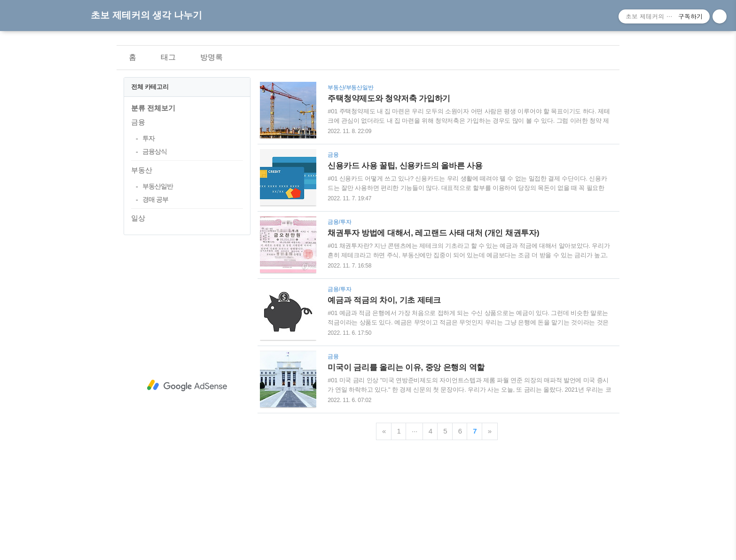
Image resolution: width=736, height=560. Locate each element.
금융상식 (155, 151)
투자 (149, 138)
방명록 (211, 57)
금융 (138, 122)
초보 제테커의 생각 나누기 (146, 15)
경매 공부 (155, 199)
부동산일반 (158, 186)
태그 (168, 57)
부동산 (142, 170)
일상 (138, 218)
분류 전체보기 (153, 108)
